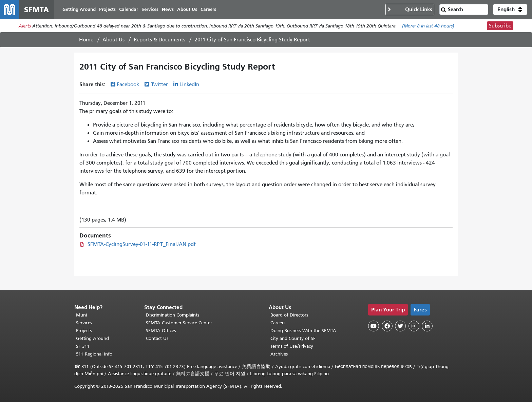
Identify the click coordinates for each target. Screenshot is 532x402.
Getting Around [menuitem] (79, 9)
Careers (278, 323)
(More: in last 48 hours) (428, 26)
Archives (279, 354)
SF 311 (83, 346)
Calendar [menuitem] (129, 9)
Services (84, 323)
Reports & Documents (159, 40)
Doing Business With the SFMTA (303, 331)
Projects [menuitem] (107, 9)
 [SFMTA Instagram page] (414, 326)
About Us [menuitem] (187, 9)
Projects (84, 331)
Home (86, 40)
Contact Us (157, 338)
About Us (113, 40)
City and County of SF (293, 338)
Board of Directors (289, 315)
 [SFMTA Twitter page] (400, 326)
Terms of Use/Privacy (292, 346)
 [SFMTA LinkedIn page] (427, 326)
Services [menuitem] (150, 9)
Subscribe (500, 26)
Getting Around (92, 338)
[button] (510, 9)
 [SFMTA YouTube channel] (374, 326)
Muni (81, 315)
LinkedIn (189, 84)
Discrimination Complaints (173, 315)
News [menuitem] (168, 9)
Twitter (159, 84)
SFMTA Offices (161, 331)
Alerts (25, 26)
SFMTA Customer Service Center (179, 323)
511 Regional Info (94, 354)
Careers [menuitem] (208, 9)
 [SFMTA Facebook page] (387, 326)
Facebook (128, 84)
